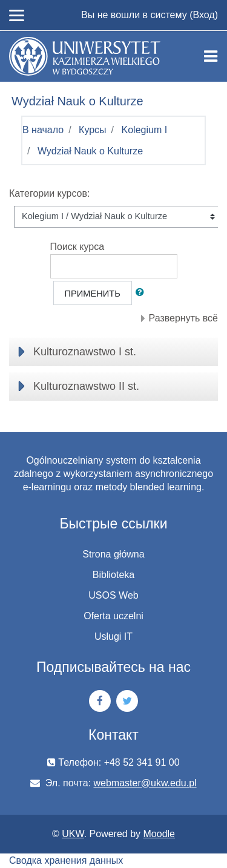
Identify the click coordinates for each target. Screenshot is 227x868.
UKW (73, 834)
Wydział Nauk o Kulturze (90, 151)
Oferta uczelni (113, 616)
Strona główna (113, 554)
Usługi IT (113, 636)
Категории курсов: (49, 193)
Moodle (159, 834)
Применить (93, 294)
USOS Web (113, 595)
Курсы (93, 130)
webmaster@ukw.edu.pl (145, 783)
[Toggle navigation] (211, 56)
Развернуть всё (183, 318)
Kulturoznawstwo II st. (86, 386)
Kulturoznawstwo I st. (85, 352)
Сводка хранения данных (66, 860)
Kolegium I (145, 130)
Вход (203, 15)
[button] (142, 293)
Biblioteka (113, 575)
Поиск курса (77, 247)
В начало (43, 130)
